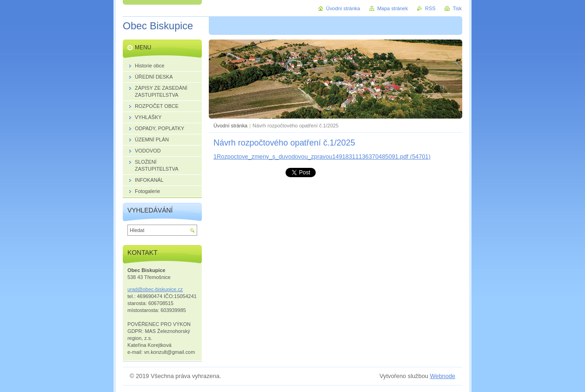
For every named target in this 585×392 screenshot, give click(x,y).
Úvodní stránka (230, 126)
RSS (430, 8)
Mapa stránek (392, 8)
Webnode (442, 376)
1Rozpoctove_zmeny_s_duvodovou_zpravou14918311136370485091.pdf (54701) (322, 156)
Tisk (457, 8)
